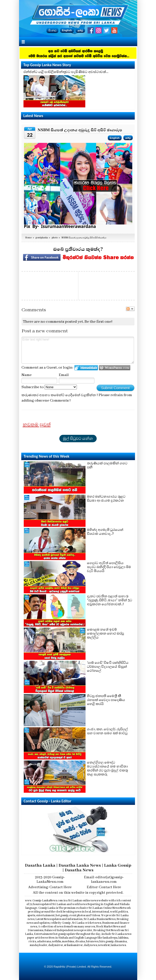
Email (64, 375)
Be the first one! (99, 322)
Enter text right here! (78, 350)
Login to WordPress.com (115, 368)
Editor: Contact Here (104, 887)
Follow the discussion (130, 309)
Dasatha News (79, 870)
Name (27, 375)
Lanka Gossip (118, 865)
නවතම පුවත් (37, 425)
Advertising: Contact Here (50, 887)
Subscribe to (49, 387)
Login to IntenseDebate (86, 368)
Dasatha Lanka (40, 865)
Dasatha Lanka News (80, 865)
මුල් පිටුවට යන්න (78, 439)
